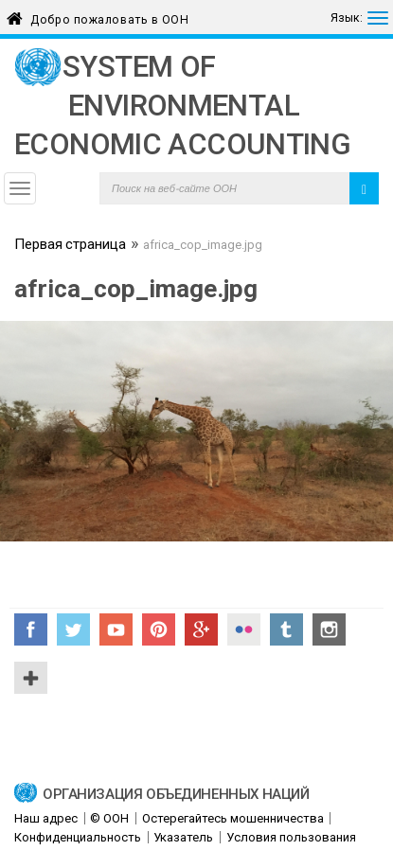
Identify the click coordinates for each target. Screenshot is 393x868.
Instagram (329, 629)
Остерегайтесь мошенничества (233, 818)
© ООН (109, 818)
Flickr (244, 629)
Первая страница (70, 246)
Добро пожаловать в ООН (109, 17)
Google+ (201, 629)
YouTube (116, 629)
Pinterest (159, 629)
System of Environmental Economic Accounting (182, 106)
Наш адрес (46, 818)
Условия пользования (291, 837)
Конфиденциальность (78, 837)
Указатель (183, 837)
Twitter (73, 629)
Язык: (347, 18)
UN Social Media (31, 678)
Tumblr (286, 629)
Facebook (31, 629)
